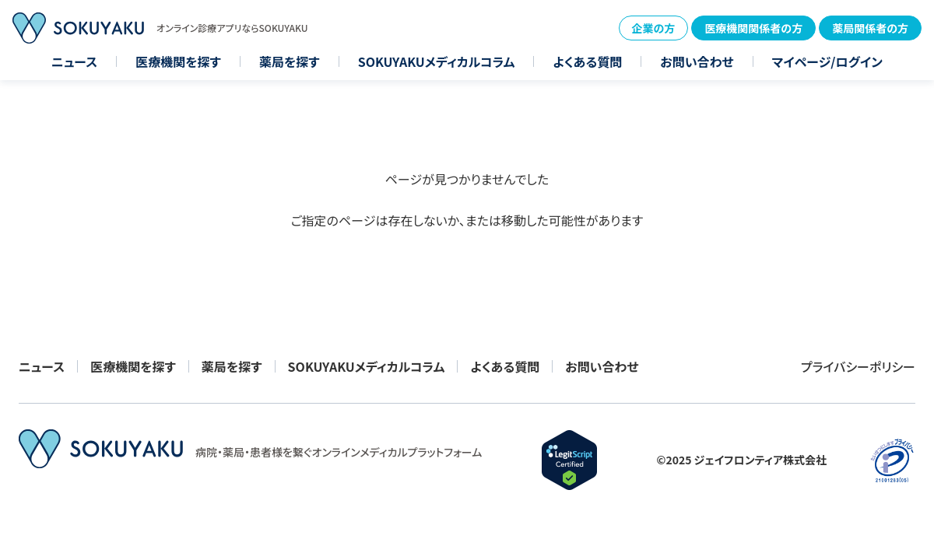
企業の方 (654, 28)
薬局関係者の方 (870, 28)
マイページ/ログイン (827, 61)
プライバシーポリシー (858, 366)
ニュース (74, 61)
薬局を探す (290, 61)
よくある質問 (587, 61)
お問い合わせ (697, 61)
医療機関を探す (178, 61)
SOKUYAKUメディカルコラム (437, 61)
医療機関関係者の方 (753, 28)
